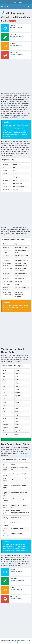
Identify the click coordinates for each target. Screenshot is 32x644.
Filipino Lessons (16, 27)
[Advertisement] (16, 77)
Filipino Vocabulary (17, 37)
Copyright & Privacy (12, 642)
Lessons (16, 2)
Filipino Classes (19, 117)
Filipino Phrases (16, 46)
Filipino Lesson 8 (14, 561)
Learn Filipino (10, 565)
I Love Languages (20, 640)
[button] (5, 6)
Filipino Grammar (16, 55)
